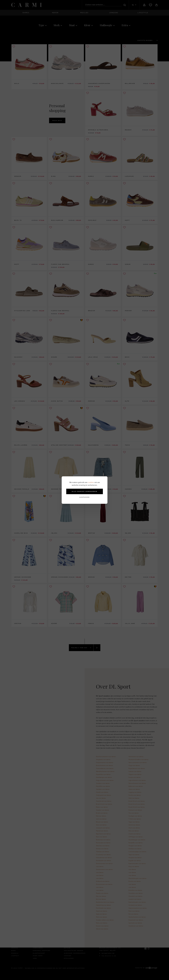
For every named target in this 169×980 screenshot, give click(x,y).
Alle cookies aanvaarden (84, 491)
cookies (91, 482)
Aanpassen (85, 497)
